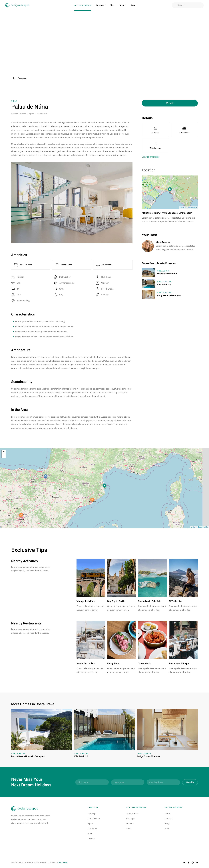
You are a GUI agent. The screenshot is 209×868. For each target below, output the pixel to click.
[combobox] (188, 5)
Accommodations (83, 5)
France (91, 839)
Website (170, 103)
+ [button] (4, 452)
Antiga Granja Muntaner (169, 295)
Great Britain (94, 818)
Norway (92, 813)
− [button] (4, 456)
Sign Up (190, 782)
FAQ (167, 829)
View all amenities (151, 157)
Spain (32, 114)
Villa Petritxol (164, 285)
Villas (129, 829)
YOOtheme (63, 862)
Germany (92, 829)
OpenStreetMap (192, 208)
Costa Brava (42, 114)
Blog (133, 5)
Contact (169, 818)
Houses (130, 823)
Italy (90, 834)
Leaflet (182, 208)
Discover (101, 5)
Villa (14, 101)
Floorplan (20, 78)
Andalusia (163, 271)
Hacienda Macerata (167, 274)
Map (112, 5)
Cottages (131, 818)
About (122, 5)
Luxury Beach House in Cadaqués (28, 756)
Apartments (132, 813)
